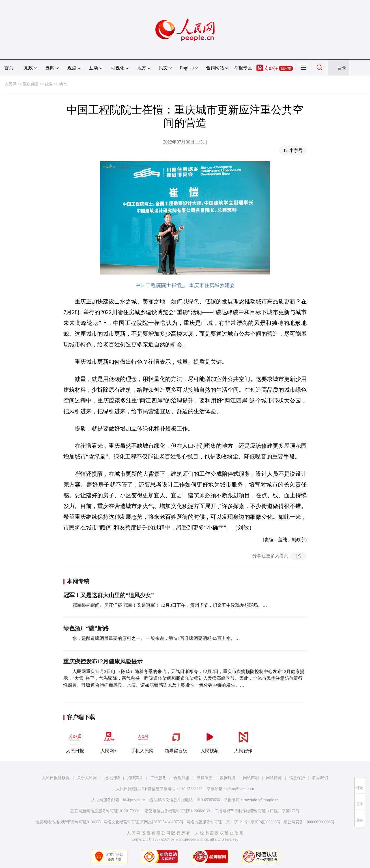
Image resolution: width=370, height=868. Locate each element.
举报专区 (243, 68)
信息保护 (297, 778)
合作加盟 (181, 778)
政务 (49, 84)
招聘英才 (135, 778)
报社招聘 (112, 778)
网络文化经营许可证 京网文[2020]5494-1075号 (144, 822)
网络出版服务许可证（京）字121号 (217, 822)
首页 (9, 68)
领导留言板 (176, 740)
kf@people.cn (134, 800)
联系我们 (320, 778)
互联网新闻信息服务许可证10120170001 (105, 811)
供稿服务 (205, 778)
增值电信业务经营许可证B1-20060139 (177, 811)
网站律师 (274, 778)
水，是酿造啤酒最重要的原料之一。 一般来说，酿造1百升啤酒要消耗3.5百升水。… (156, 638)
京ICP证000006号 (266, 822)
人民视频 (210, 740)
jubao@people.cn (240, 789)
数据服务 (228, 778)
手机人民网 (142, 740)
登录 (342, 68)
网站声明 (251, 778)
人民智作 (243, 740)
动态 (63, 84)
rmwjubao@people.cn (261, 800)
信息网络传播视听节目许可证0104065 (68, 822)
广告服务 (158, 778)
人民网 (11, 84)
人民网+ (109, 740)
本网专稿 (78, 581)
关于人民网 (87, 778)
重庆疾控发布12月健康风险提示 (103, 661)
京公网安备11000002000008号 (309, 822)
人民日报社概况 (56, 778)
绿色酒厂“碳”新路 (86, 628)
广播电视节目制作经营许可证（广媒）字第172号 (257, 811)
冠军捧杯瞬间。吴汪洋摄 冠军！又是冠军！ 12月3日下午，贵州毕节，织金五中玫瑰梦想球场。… (170, 605)
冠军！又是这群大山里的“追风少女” (109, 595)
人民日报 (75, 740)
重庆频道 (31, 84)
